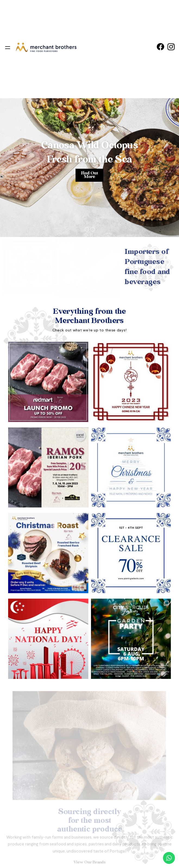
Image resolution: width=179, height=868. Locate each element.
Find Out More (89, 175)
